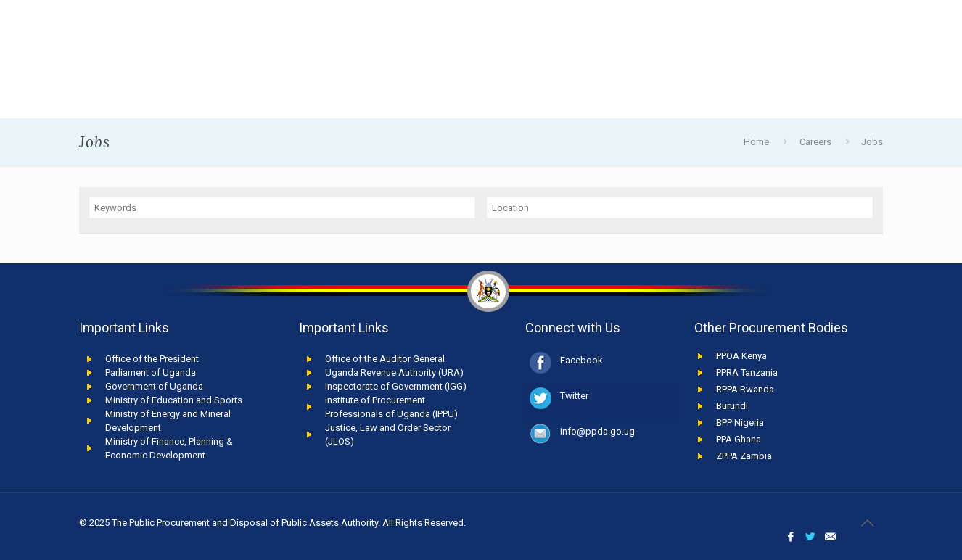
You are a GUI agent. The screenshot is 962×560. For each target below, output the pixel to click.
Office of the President (152, 359)
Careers (815, 142)
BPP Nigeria (740, 423)
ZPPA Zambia (744, 456)
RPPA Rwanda (745, 389)
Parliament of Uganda (151, 372)
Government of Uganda (154, 386)
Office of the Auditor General (385, 359)
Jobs (872, 142)
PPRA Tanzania (747, 372)
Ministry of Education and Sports (174, 400)
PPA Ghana (739, 439)
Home (756, 142)
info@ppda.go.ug (597, 431)
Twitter (574, 396)
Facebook (581, 360)
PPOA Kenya (741, 356)
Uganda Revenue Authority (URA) (394, 372)
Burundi (732, 406)
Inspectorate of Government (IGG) (396, 386)
